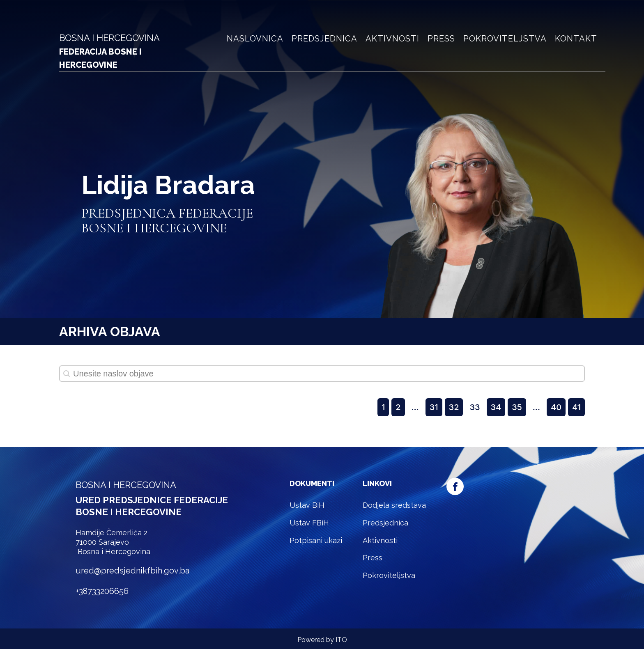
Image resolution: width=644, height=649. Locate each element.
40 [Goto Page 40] (556, 407)
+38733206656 (102, 591)
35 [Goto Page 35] (517, 407)
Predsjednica (324, 39)
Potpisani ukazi (316, 540)
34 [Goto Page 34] (496, 407)
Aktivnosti (392, 39)
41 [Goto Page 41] (576, 407)
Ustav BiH (307, 505)
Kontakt (576, 39)
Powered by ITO (322, 640)
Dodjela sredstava (394, 505)
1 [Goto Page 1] (383, 407)
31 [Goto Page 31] (434, 407)
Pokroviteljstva (505, 39)
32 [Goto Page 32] (454, 407)
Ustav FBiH (309, 523)
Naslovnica (255, 39)
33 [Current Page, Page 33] (475, 407)
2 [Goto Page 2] (398, 407)
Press (441, 39)
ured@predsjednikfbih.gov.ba (132, 571)
